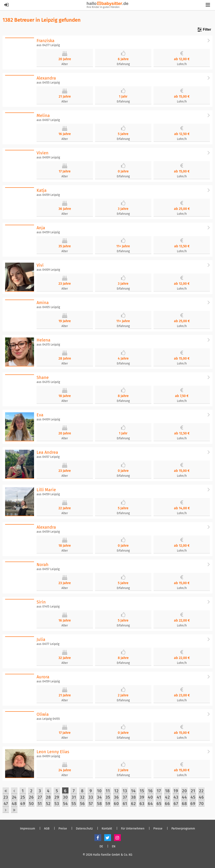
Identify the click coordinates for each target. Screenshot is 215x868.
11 (108, 791)
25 (23, 797)
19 (176, 791)
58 (99, 804)
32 (82, 797)
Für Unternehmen (133, 829)
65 (159, 804)
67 (176, 804)
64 (150, 804)
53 (57, 804)
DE (101, 847)
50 (31, 804)
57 (91, 804)
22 (201, 791)
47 (6, 804)
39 (142, 797)
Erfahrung (123, 64)
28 (48, 797)
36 (116, 797)
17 (159, 791)
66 (167, 804)
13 (125, 791)
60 (116, 804)
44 (184, 797)
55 (74, 804)
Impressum (28, 829)
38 (133, 797)
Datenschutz (84, 829)
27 (40, 797)
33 (91, 797)
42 (167, 797)
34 (99, 797)
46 (201, 797)
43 (176, 797)
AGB (47, 829)
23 (6, 797)
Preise (63, 829)
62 (133, 804)
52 (48, 804)
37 (125, 797)
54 (65, 804)
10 (99, 791)
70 (201, 804)
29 (57, 797)
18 (167, 791)
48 (14, 804)
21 (193, 791)
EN (114, 847)
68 (184, 804)
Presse (158, 829)
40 (150, 797)
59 (108, 804)
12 (116, 791)
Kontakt (107, 829)
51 (40, 804)
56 (82, 804)
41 (159, 797)
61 (125, 804)
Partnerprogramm (183, 829)
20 (184, 791)
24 (14, 797)
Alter (65, 64)
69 (193, 804)
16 (150, 791)
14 (133, 791)
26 (31, 797)
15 (142, 791)
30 (65, 797)
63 (142, 804)
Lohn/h (182, 64)
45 (193, 797)
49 (23, 804)
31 (74, 797)
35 (108, 797)
